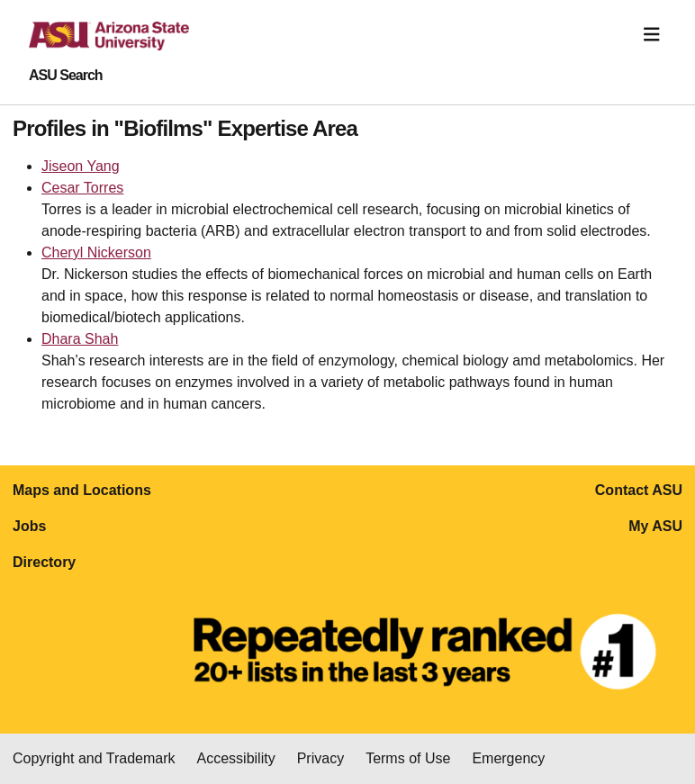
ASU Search (66, 76)
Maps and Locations (82, 490)
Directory (44, 562)
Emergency (508, 758)
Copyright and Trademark (94, 758)
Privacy (320, 758)
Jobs (29, 526)
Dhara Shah (80, 339)
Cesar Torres (82, 188)
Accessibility (236, 758)
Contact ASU (639, 490)
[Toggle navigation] (652, 35)
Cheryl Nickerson (96, 252)
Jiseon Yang (81, 166)
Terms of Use (408, 758)
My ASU (655, 526)
